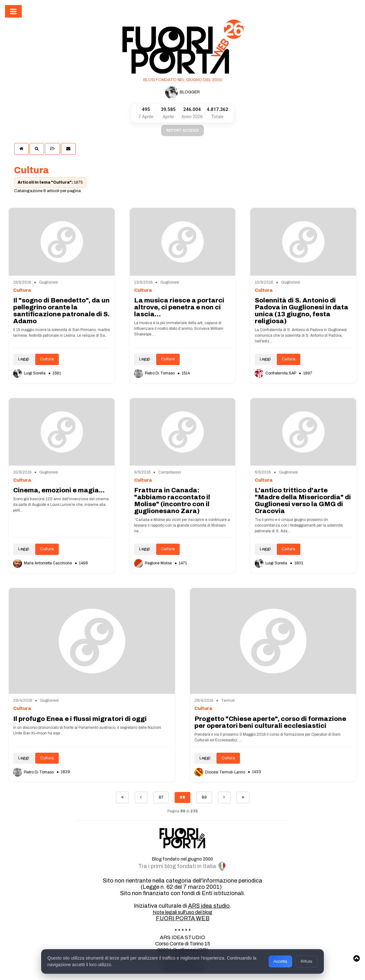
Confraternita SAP (276, 373)
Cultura (47, 359)
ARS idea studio (209, 906)
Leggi (24, 359)
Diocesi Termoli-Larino (220, 772)
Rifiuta (306, 961)
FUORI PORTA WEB (183, 918)
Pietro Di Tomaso (155, 373)
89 (204, 797)
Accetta (280, 961)
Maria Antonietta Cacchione (43, 563)
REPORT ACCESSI (182, 130)
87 (161, 797)
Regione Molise (153, 563)
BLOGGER (182, 92)
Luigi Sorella (30, 373)
